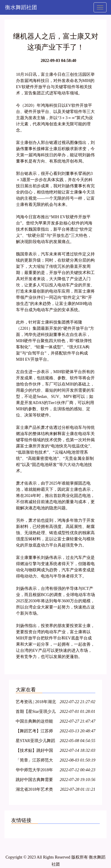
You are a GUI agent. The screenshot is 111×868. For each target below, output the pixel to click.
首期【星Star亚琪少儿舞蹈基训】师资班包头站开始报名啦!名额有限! (36, 712)
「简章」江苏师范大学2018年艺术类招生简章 (34, 761)
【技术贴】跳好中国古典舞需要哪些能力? (35, 751)
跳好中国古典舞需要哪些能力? (34, 781)
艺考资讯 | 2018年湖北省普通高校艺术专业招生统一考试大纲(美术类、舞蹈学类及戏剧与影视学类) (36, 703)
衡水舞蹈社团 (21, 7)
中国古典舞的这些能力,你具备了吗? (34, 722)
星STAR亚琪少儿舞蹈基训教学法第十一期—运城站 (35, 742)
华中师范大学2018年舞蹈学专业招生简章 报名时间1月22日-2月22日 (35, 771)
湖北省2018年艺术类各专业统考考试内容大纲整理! (34, 790)
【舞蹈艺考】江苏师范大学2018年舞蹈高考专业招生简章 (34, 732)
